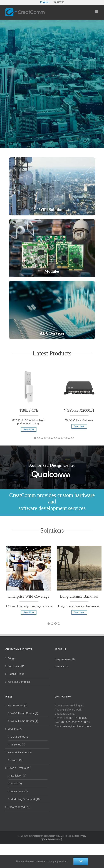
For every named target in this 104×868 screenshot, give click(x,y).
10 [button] (66, 438)
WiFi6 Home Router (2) (24, 713)
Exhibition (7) (18, 776)
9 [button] (62, 438)
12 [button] (72, 438)
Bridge (11, 658)
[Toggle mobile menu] (97, 12)
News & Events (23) (19, 768)
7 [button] (55, 438)
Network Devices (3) (20, 752)
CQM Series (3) (20, 737)
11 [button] (69, 438)
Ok (81, 861)
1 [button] (35, 438)
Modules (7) (15, 729)
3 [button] (42, 438)
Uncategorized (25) (19, 807)
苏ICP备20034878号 (52, 839)
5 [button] (49, 438)
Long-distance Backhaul (79, 596)
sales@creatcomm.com (77, 726)
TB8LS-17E (29, 410)
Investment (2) (19, 791)
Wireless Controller (19, 682)
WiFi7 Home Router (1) (24, 721)
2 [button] (39, 438)
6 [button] (52, 438)
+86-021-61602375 (75, 718)
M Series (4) (18, 744)
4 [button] (45, 438)
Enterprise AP (16, 666)
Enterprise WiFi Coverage (29, 596)
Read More (29, 429)
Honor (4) (16, 783)
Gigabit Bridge (16, 674)
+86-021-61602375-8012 (75, 722)
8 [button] (59, 438)
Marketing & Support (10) (26, 799)
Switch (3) (17, 760)
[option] (29, 402)
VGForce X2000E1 (79, 410)
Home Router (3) (18, 705)
